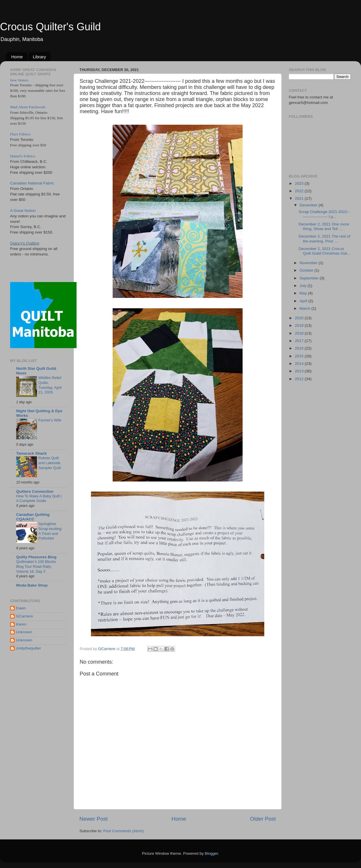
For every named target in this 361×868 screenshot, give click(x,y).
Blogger (211, 853)
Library (40, 57)
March (305, 308)
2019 (300, 325)
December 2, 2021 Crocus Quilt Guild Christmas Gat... (324, 251)
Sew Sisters (19, 80)
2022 (300, 191)
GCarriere (24, 616)
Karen (21, 624)
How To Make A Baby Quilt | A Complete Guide (39, 499)
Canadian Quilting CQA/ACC (33, 517)
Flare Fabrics (20, 134)
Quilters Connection (35, 491)
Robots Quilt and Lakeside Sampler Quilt (50, 463)
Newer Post (94, 819)
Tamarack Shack (31, 453)
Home (17, 57)
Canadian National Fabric (32, 183)
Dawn (21, 608)
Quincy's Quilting (25, 243)
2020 (300, 318)
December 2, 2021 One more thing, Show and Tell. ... (324, 226)
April (304, 301)
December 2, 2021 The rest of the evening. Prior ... (324, 239)
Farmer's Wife (50, 420)
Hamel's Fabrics (23, 156)
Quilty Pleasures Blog (36, 557)
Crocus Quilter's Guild (50, 27)
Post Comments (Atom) (124, 831)
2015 (300, 356)
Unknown (24, 632)
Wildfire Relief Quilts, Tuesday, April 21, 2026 (50, 385)
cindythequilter (28, 648)
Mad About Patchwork (28, 107)
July (304, 286)
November (309, 263)
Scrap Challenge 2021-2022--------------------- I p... (324, 214)
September (310, 278)
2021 (300, 198)
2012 (300, 379)
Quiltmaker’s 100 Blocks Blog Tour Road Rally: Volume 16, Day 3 (36, 566)
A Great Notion (23, 211)
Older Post (263, 819)
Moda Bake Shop (32, 585)
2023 (300, 183)
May (304, 293)
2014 (300, 364)
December (309, 205)
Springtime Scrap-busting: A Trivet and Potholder (50, 531)
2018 (300, 333)
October (307, 270)
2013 (300, 371)
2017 (300, 341)
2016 (300, 348)
